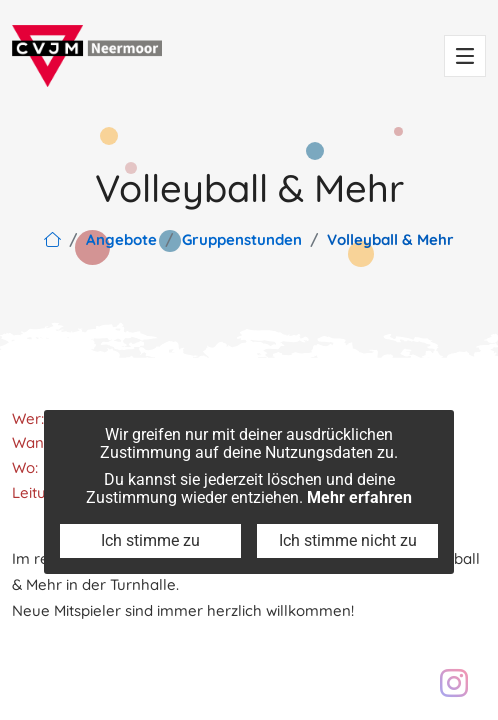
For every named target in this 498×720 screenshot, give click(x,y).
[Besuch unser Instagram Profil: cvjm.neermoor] (454, 683)
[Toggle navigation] (465, 56)
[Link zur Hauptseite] (52, 239)
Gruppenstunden (242, 239)
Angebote (121, 239)
